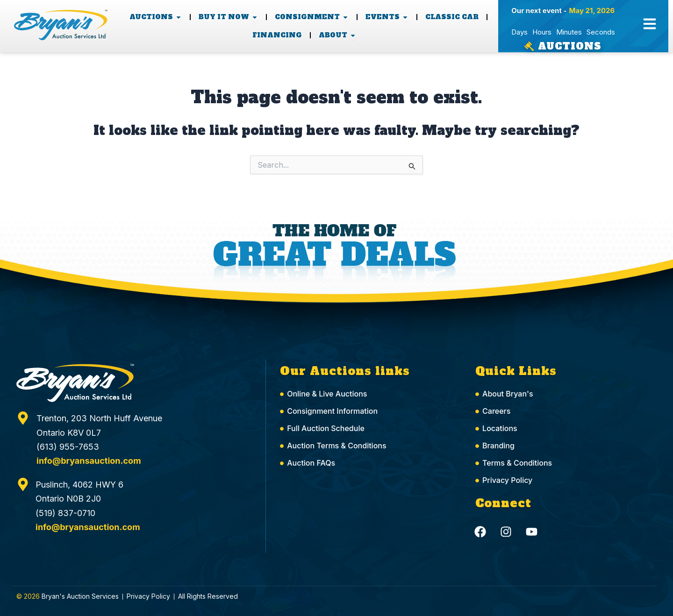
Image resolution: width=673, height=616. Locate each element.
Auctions (570, 46)
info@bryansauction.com (89, 461)
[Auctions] (529, 46)
